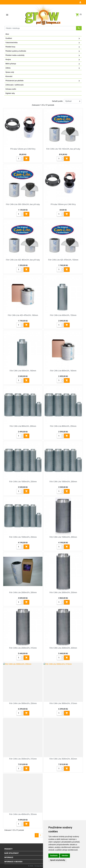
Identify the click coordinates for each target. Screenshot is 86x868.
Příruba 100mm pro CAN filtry (63, 204)
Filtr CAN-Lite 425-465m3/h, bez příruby (23, 260)
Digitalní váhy (10, 93)
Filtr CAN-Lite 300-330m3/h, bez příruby (23, 204)
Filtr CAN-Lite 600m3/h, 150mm (63, 315)
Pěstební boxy (43, 47)
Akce (7, 34)
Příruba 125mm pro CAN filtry (23, 149)
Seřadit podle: (58, 101)
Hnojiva (43, 60)
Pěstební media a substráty (43, 55)
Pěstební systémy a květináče (43, 51)
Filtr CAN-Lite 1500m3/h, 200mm (63, 537)
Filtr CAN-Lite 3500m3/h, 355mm (63, 759)
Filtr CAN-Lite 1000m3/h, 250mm (23, 482)
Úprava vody (10, 72)
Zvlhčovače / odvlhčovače (15, 85)
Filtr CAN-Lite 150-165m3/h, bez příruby (63, 149)
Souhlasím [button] (54, 856)
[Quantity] (19, 159)
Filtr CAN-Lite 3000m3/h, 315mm (63, 703)
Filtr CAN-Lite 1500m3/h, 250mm (23, 537)
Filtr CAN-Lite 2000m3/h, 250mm (63, 592)
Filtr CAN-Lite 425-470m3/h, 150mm (63, 260)
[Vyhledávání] (43, 28)
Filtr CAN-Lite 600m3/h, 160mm (23, 371)
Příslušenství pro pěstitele (43, 81)
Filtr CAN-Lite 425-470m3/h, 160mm (23, 315)
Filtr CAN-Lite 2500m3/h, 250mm (63, 648)
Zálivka (43, 68)
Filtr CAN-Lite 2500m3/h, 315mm (23, 648)
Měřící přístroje (43, 64)
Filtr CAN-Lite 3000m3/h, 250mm (23, 703)
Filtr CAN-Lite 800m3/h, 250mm (63, 426)
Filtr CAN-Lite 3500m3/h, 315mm (23, 759)
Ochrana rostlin (11, 89)
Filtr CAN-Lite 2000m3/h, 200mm (23, 592)
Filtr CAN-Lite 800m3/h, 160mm (63, 371)
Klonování (9, 76)
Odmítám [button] (65, 856)
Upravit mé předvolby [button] (58, 860)
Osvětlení (43, 39)
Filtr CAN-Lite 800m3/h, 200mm (23, 426)
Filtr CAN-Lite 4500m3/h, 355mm (23, 814)
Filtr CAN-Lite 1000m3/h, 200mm (63, 482)
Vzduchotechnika (43, 43)
